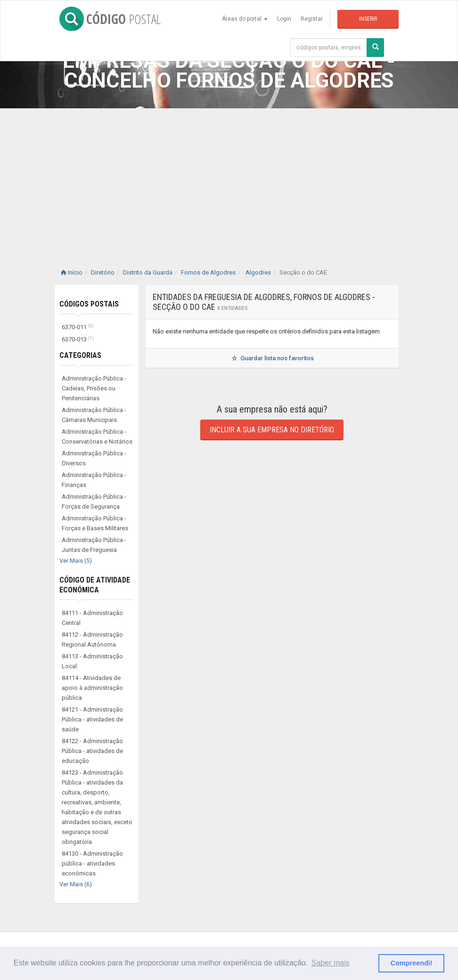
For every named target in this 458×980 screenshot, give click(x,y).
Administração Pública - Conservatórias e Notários (97, 437)
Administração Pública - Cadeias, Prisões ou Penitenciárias (94, 388)
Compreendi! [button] (412, 963)
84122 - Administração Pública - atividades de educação (92, 751)
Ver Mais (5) (76, 561)
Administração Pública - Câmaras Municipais (94, 415)
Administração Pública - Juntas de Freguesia (94, 545)
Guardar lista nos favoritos (272, 358)
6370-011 (78, 327)
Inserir (368, 19)
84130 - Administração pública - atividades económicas (92, 863)
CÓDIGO (110, 19)
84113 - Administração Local (92, 661)
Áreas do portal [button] (245, 19)
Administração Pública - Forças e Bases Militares (95, 523)
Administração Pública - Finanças (94, 480)
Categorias (80, 355)
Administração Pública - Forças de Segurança (94, 502)
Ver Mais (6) (76, 884)
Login (284, 19)
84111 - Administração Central (92, 618)
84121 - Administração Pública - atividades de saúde (92, 719)
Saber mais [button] (331, 963)
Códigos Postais (89, 304)
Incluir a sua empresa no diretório (272, 430)
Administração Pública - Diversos (94, 458)
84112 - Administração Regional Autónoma (92, 640)
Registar (312, 19)
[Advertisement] (229, 179)
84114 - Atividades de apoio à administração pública (92, 688)
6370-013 (78, 339)
